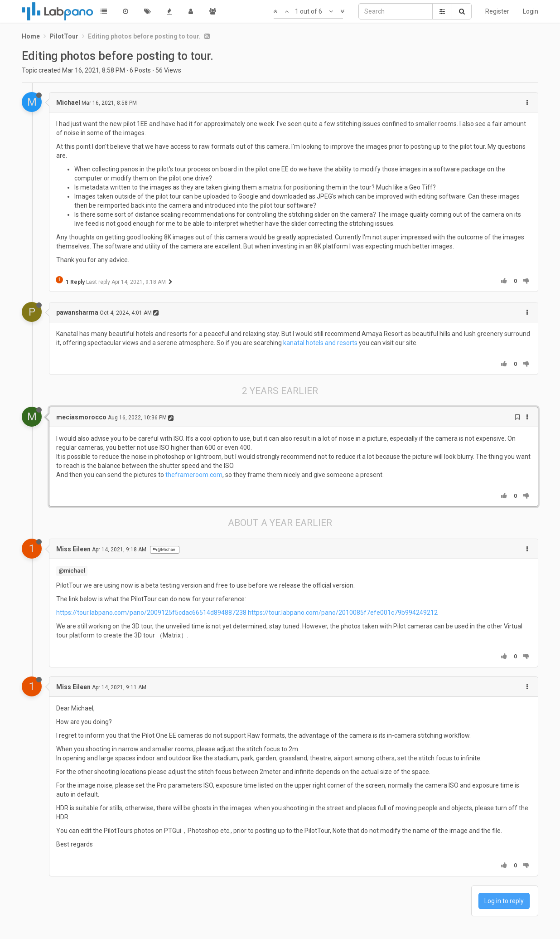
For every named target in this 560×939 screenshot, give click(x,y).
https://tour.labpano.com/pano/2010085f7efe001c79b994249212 (343, 613)
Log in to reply (504, 901)
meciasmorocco (81, 417)
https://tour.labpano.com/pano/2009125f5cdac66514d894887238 (151, 613)
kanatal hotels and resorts (320, 343)
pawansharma (77, 312)
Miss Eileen (73, 549)
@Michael (165, 550)
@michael (72, 571)
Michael (68, 102)
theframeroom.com (194, 475)
